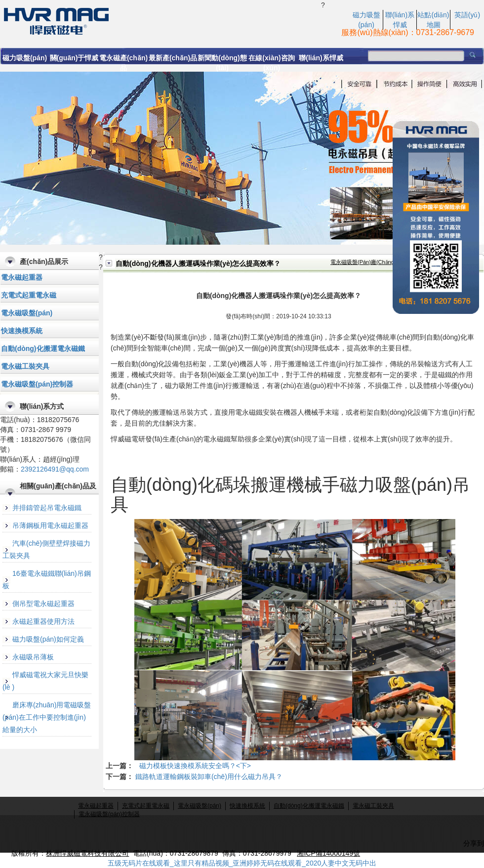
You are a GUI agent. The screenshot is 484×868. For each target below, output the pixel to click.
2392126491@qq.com (55, 469)
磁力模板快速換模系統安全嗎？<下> (195, 766)
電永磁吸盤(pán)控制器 (37, 384)
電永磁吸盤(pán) (27, 313)
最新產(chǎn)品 (173, 58)
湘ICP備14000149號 (328, 853)
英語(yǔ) (467, 15)
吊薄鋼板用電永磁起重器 (50, 525)
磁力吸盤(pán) (25, 58)
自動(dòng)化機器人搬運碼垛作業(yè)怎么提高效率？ (161, 20)
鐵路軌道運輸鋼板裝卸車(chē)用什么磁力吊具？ (209, 777)
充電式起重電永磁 (29, 295)
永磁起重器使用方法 (43, 621)
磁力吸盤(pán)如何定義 (48, 639)
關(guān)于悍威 (74, 58)
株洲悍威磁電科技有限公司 (87, 853)
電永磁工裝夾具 (25, 366)
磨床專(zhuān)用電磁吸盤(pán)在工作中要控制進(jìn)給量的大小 (47, 717)
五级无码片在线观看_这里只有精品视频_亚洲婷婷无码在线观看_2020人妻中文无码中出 (242, 863)
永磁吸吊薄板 (33, 657)
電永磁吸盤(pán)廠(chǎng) (363, 262)
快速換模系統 (22, 331)
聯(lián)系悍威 (321, 58)
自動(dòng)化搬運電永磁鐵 (43, 348)
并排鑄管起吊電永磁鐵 (47, 508)
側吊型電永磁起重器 (43, 604)
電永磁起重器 (22, 277)
